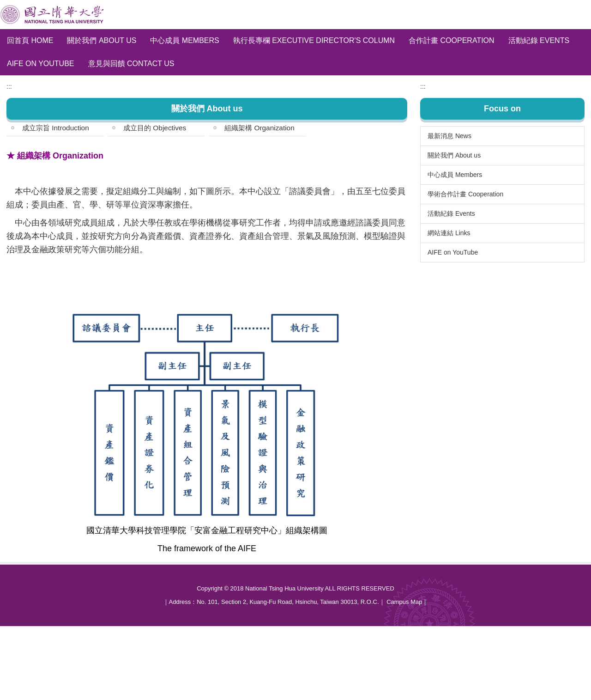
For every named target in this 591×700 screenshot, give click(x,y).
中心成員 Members (184, 40)
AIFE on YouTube (41, 64)
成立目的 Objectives (155, 202)
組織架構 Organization (259, 202)
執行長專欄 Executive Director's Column (314, 40)
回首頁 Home (30, 40)
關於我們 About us (102, 40)
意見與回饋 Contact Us (131, 64)
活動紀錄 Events (539, 40)
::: (9, 160)
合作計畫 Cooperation (452, 40)
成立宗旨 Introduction (56, 202)
